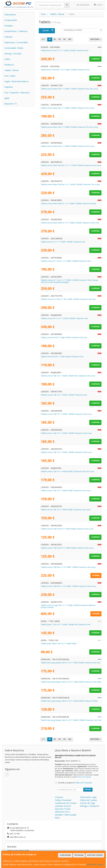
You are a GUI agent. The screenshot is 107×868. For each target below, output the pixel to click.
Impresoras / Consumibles (16, 42)
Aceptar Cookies (95, 855)
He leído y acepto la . (75, 783)
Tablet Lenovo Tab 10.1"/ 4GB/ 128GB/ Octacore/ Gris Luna (66, 414)
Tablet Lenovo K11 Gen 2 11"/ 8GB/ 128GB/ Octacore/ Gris (66, 261)
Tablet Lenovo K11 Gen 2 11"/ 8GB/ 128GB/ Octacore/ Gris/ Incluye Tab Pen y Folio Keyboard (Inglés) (69, 281)
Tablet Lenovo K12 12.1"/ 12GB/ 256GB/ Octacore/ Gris (64, 318)
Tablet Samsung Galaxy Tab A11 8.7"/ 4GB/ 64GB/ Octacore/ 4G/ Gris (71, 663)
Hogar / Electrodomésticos (16, 81)
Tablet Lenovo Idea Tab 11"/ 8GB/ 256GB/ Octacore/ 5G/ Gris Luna (69, 127)
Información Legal (88, 797)
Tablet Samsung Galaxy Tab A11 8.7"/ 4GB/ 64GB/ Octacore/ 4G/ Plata (71, 682)
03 (59, 39)
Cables (7, 59)
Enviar (88, 789)
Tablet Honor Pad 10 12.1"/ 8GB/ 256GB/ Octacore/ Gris (65, 50)
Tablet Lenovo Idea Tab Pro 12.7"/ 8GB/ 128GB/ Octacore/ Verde (68, 203)
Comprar (95, 59)
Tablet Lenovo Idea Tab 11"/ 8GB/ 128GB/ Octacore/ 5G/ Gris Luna (69, 89)
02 (55, 39)
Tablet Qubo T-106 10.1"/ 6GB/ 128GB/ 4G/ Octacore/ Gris (66, 624)
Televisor (8, 37)
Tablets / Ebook (11, 70)
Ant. (44, 39)
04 (64, 39)
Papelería (8, 87)
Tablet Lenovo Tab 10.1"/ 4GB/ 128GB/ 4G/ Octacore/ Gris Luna (68, 376)
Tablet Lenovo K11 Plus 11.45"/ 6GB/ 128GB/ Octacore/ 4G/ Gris (68, 299)
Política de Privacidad (84, 777)
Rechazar (79, 855)
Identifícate (83, 5)
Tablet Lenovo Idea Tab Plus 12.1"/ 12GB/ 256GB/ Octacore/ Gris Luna (71, 165)
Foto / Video (10, 76)
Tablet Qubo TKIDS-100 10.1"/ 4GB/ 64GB (59, 644)
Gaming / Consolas (13, 54)
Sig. (70, 39)
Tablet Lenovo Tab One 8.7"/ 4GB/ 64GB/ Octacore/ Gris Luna (67, 529)
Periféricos (9, 65)
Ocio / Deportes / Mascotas (17, 93)
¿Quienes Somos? (63, 806)
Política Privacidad (63, 800)
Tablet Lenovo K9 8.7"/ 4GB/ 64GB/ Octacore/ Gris (62, 357)
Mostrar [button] (96, 39)
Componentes (11, 20)
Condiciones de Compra (66, 803)
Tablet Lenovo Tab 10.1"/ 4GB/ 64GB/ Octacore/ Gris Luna (66, 490)
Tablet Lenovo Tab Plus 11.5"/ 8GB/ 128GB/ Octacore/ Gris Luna (68, 567)
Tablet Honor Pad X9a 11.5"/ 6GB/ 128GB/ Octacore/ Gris (65, 70)
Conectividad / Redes (14, 48)
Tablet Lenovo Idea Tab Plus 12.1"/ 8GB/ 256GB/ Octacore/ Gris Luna (70, 184)
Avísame (96, 575)
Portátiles (9, 26)
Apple (7, 98)
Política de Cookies (95, 864)
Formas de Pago (87, 803)
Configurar (65, 855)
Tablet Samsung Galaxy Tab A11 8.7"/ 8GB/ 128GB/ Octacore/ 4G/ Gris (71, 720)
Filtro (48, 31)
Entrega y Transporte (90, 806)
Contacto (59, 797)
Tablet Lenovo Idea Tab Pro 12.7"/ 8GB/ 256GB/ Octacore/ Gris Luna (70, 223)
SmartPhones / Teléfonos (16, 31)
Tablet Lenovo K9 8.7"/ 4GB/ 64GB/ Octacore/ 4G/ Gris (64, 337)
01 (50, 39)
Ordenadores (10, 15)
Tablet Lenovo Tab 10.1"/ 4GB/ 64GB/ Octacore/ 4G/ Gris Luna (67, 471)
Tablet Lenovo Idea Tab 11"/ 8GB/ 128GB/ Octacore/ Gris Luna (68, 108)
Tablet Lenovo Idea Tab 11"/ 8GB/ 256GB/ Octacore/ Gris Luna (68, 146)
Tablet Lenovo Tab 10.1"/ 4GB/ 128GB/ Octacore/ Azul (64, 395)
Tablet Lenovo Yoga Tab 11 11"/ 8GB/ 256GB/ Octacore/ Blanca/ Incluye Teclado (68, 606)
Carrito (98, 5)
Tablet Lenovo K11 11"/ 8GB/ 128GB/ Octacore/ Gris (63, 242)
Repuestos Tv (11, 104)
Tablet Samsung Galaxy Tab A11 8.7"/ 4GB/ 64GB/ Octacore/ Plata (69, 701)
